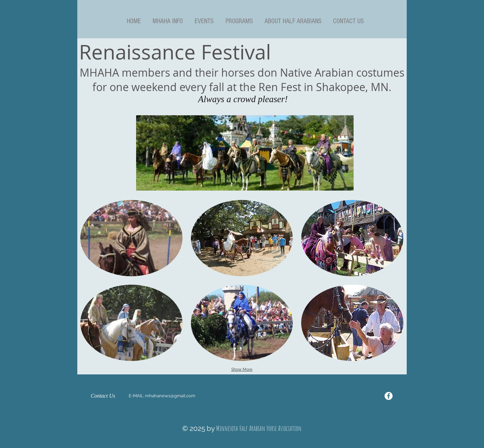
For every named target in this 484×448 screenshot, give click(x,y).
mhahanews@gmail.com (170, 396)
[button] (168, 21)
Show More (242, 369)
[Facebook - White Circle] (389, 396)
